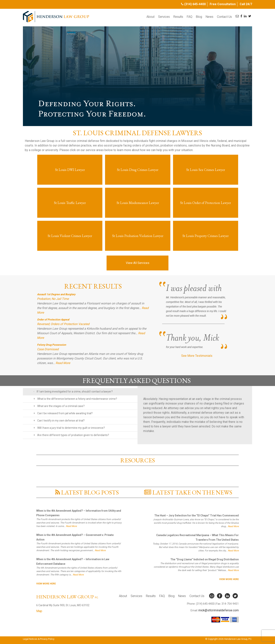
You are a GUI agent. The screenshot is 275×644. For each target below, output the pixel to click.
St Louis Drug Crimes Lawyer (138, 170)
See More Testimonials (197, 356)
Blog (199, 17)
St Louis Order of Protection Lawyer (205, 203)
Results (178, 17)
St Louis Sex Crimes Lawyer (206, 170)
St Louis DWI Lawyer (70, 170)
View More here (46, 584)
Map (39, 611)
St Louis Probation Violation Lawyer (138, 236)
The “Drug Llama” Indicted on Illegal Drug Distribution (205, 559)
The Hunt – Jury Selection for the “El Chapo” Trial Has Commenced (197, 515)
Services (164, 17)
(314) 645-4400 (195, 4)
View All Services (138, 263)
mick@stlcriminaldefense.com (219, 610)
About (150, 17)
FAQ (190, 17)
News (209, 17)
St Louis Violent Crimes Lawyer (70, 236)
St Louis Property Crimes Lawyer (205, 236)
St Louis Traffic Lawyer (70, 203)
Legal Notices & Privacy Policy (39, 639)
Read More (63, 363)
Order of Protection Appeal (53, 320)
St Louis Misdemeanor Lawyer (138, 203)
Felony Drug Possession (52, 345)
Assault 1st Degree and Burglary (56, 294)
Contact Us (224, 17)
